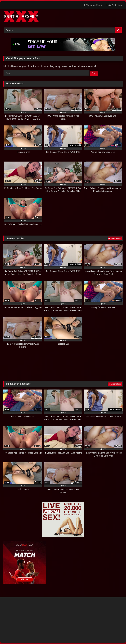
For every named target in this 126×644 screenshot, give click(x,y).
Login (108, 5)
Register (118, 5)
